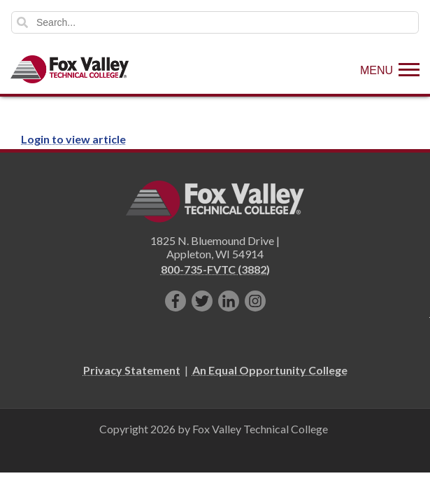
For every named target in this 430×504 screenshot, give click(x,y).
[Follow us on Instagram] (255, 301)
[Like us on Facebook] (175, 301)
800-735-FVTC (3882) (215, 269)
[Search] (215, 22)
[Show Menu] (390, 69)
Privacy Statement (132, 370)
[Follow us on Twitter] (202, 301)
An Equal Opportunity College (270, 370)
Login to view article (73, 139)
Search (22, 22)
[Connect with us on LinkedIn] (229, 301)
